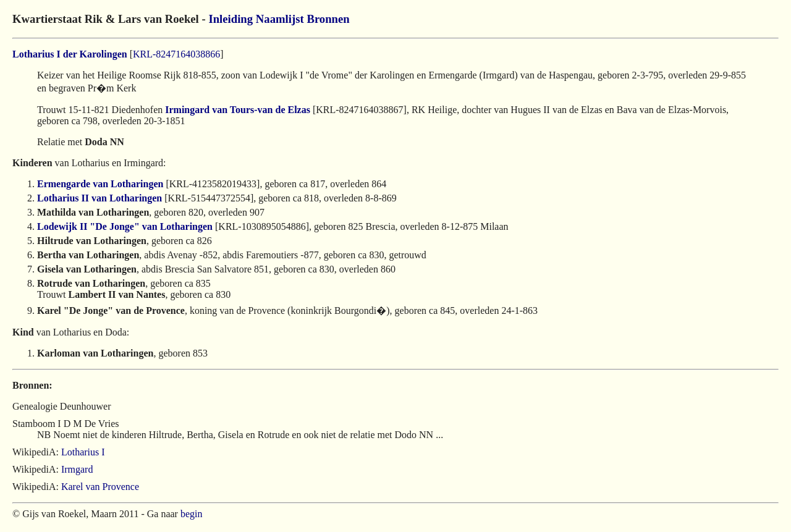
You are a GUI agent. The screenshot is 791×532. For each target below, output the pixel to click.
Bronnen (328, 19)
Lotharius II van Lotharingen (99, 198)
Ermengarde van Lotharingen (100, 184)
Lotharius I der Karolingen (70, 54)
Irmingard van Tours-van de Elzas (238, 110)
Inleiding (231, 19)
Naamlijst (280, 19)
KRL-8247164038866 (176, 54)
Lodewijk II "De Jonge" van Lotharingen (125, 226)
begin (192, 514)
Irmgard (77, 469)
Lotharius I (83, 452)
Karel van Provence (100, 487)
